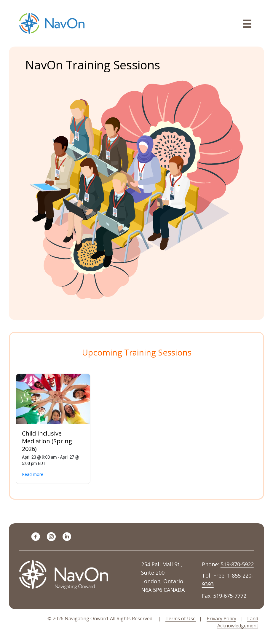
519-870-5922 (237, 564)
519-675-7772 (230, 596)
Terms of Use (181, 619)
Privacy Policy (221, 619)
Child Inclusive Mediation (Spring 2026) (47, 441)
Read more (33, 474)
